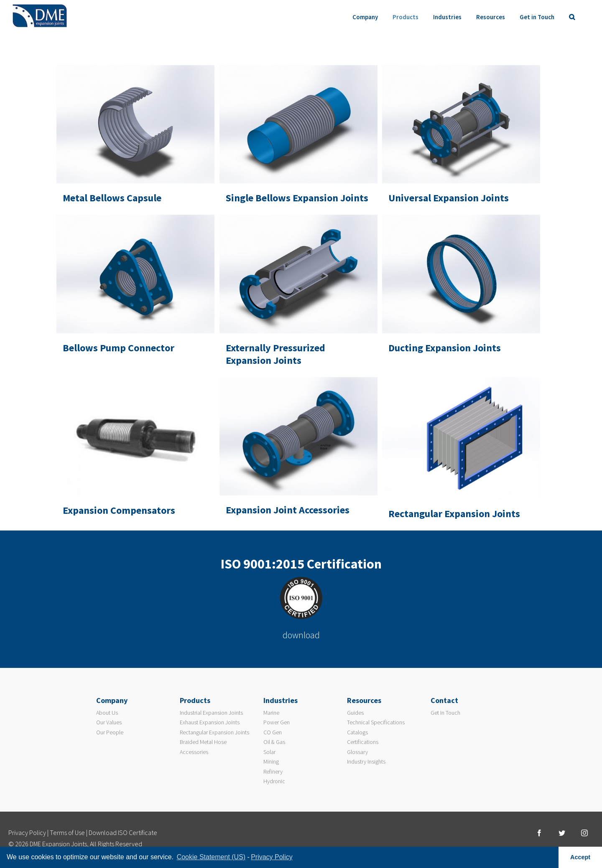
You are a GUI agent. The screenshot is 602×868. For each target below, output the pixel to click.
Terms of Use (67, 832)
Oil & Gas (274, 742)
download (301, 635)
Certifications (363, 742)
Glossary (357, 752)
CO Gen (273, 732)
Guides (355, 713)
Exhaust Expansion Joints (210, 722)
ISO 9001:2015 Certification (301, 564)
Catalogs (357, 732)
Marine (271, 713)
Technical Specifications (376, 722)
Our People (110, 732)
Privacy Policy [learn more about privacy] (272, 857)
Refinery (273, 772)
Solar (269, 752)
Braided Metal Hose (203, 742)
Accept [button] (580, 857)
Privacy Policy (27, 832)
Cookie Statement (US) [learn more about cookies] (211, 857)
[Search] (572, 17)
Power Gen (277, 722)
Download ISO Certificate (123, 832)
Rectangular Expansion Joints (214, 732)
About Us (107, 713)
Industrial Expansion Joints (211, 713)
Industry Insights (366, 761)
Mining (271, 761)
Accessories (194, 752)
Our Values (109, 722)
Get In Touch (445, 713)
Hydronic (274, 781)
